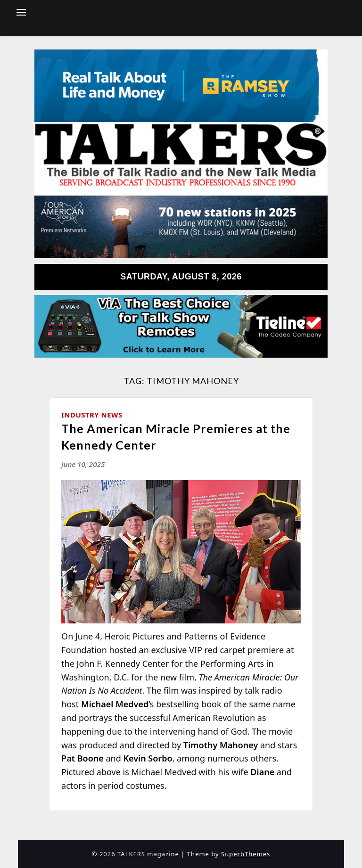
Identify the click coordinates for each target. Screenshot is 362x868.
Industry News (92, 415)
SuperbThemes (246, 854)
